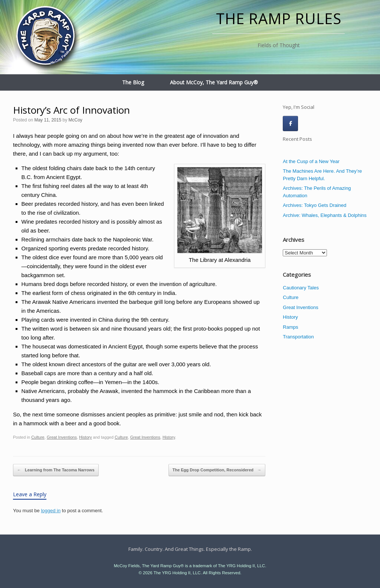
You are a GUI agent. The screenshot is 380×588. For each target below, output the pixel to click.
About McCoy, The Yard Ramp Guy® (214, 82)
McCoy (75, 120)
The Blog (133, 82)
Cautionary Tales (301, 288)
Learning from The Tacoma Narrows (56, 470)
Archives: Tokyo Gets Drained (315, 205)
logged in (51, 511)
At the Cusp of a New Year (311, 161)
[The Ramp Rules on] (307, 123)
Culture (38, 437)
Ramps (290, 327)
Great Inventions (62, 437)
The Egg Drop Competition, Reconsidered (217, 470)
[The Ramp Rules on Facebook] (290, 124)
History (85, 437)
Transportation (298, 337)
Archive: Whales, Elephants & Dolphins (325, 215)
